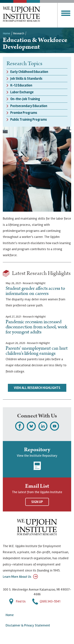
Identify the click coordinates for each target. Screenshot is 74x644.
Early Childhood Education (29, 72)
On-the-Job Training (25, 99)
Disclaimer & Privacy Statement (28, 625)
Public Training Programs (29, 120)
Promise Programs (24, 113)
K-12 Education (21, 85)
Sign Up (37, 502)
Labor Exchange (22, 92)
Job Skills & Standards (26, 79)
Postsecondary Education (29, 106)
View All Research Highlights (37, 388)
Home (6, 33)
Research (19, 33)
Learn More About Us (20, 577)
